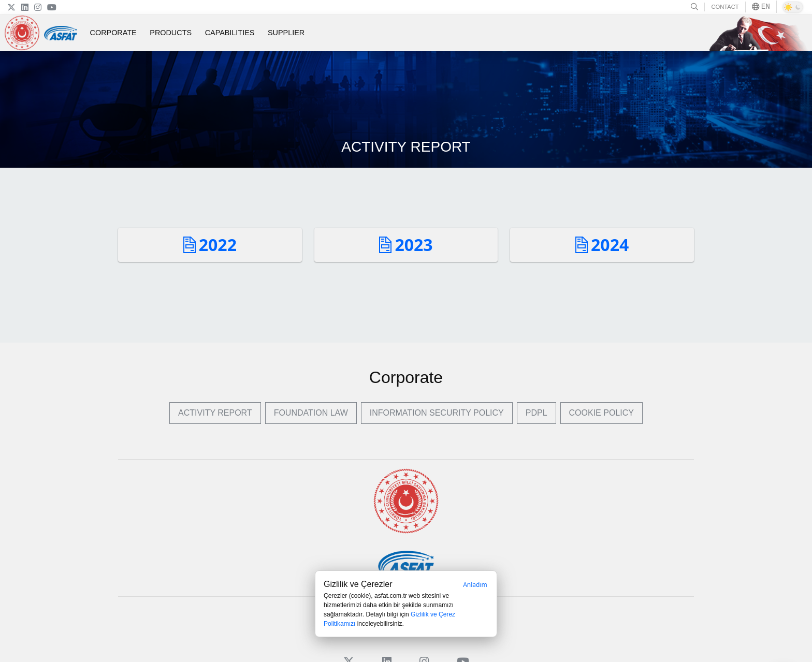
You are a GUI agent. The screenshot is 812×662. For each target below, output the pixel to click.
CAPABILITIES (230, 33)
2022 (210, 245)
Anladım (475, 585)
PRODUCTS (171, 33)
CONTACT (725, 7)
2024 (602, 245)
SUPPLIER (286, 33)
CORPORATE (113, 33)
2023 (406, 245)
